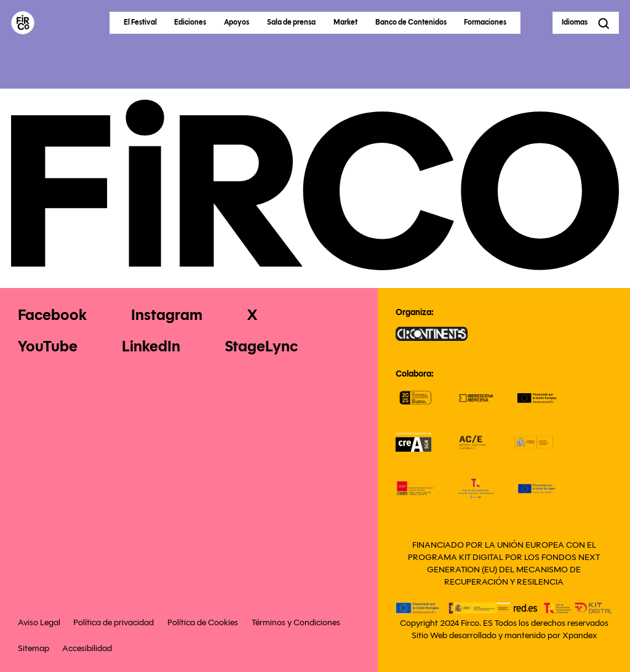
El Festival (140, 22)
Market (345, 22)
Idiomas (575, 22)
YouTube (48, 346)
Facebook (52, 315)
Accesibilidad (87, 648)
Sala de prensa (291, 22)
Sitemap (34, 648)
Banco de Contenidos (411, 22)
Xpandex (580, 635)
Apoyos (237, 22)
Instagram (167, 315)
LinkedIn (151, 346)
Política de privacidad (114, 622)
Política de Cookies (203, 622)
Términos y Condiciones (296, 622)
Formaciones (485, 22)
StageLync (261, 346)
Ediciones (190, 22)
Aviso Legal (39, 622)
